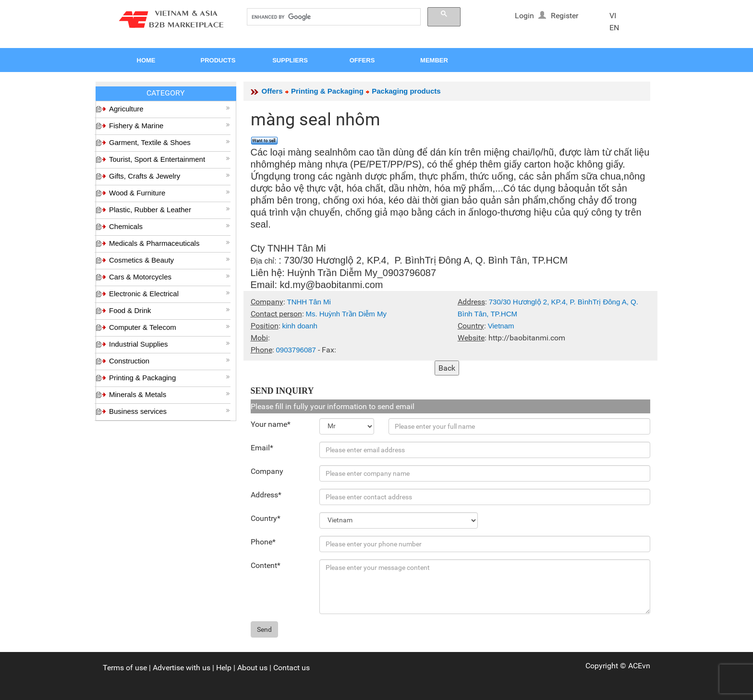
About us (252, 668)
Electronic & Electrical (170, 294)
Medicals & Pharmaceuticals (170, 243)
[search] (333, 17)
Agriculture (170, 109)
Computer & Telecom (170, 327)
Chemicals (170, 226)
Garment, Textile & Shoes (170, 142)
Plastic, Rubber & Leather (170, 210)
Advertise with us (182, 668)
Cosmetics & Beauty (170, 260)
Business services (170, 411)
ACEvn (639, 666)
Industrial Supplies (170, 344)
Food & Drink (170, 310)
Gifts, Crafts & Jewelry (170, 176)
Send (264, 629)
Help (224, 668)
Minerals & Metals (170, 394)
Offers (272, 91)
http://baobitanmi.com (527, 338)
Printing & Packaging (170, 378)
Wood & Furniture (170, 193)
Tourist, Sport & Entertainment (170, 159)
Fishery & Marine (170, 126)
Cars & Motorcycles (170, 277)
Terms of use (125, 668)
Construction (170, 361)
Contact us (291, 668)
